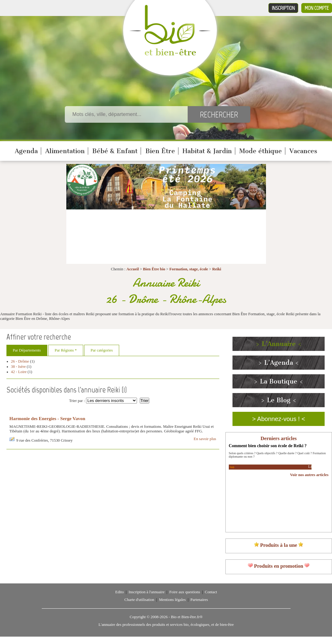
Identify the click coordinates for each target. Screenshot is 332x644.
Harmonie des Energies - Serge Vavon (47, 418)
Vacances (303, 151)
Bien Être (160, 151)
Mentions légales (172, 600)
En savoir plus (205, 439)
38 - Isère (18, 367)
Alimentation (65, 151)
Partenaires (199, 600)
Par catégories (102, 350)
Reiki (217, 269)
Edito (119, 592)
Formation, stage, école (189, 269)
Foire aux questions (185, 592)
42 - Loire (19, 372)
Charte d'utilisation (139, 600)
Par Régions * (66, 350)
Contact (211, 592)
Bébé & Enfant (115, 151)
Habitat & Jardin (207, 151)
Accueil (133, 269)
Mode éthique (261, 151)
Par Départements (27, 350)
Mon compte (317, 8)
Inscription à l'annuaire (146, 592)
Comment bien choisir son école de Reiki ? (268, 446)
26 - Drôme (20, 361)
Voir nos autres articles (309, 475)
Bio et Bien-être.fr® (187, 617)
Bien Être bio (154, 269)
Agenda (26, 151)
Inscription (283, 8)
